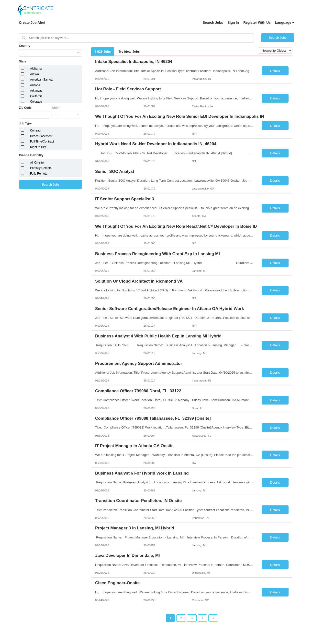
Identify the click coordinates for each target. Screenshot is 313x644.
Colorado (36, 102)
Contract (36, 131)
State (23, 61)
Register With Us (257, 23)
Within (56, 108)
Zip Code (25, 108)
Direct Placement (41, 136)
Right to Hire (38, 147)
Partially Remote (41, 168)
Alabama (36, 69)
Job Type (25, 123)
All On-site (37, 163)
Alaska (34, 74)
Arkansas (36, 91)
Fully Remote (39, 174)
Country (25, 46)
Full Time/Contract (42, 142)
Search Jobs (213, 23)
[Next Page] (213, 618)
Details (275, 71)
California (36, 96)
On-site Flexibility (31, 155)
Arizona (35, 85)
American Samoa (41, 80)
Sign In (233, 23)
